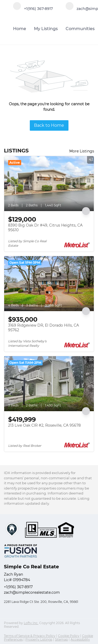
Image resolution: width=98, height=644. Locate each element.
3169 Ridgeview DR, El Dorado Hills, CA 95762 (44, 328)
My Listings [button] (46, 29)
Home (20, 29)
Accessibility (80, 639)
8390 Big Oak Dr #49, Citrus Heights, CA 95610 (45, 228)
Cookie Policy (69, 636)
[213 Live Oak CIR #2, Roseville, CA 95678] (49, 384)
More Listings (82, 151)
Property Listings (39, 639)
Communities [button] (80, 29)
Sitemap (61, 639)
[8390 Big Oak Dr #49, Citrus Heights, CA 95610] (49, 184)
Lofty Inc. (31, 623)
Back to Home (49, 125)
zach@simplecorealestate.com (32, 592)
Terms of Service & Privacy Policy (30, 636)
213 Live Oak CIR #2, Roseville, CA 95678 (44, 425)
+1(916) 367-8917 (18, 587)
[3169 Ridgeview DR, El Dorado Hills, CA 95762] (49, 284)
